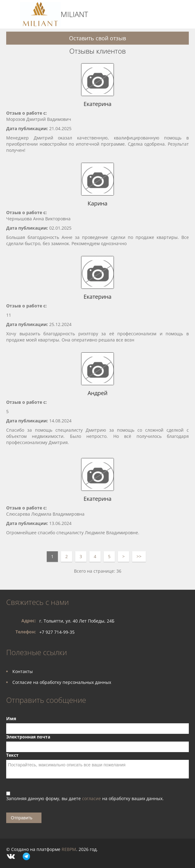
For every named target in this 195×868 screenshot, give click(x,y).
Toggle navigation (12, 14)
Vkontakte (11, 856)
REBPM (69, 849)
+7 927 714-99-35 (57, 632)
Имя (11, 718)
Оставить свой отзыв (97, 38)
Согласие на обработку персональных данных (62, 682)
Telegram (26, 856)
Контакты (23, 671)
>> (139, 556)
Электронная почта (28, 737)
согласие (92, 798)
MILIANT (74, 14)
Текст (12, 755)
